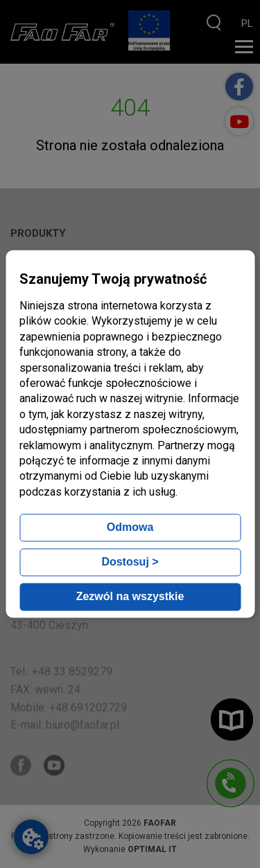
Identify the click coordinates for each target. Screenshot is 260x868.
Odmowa (130, 528)
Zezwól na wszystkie (130, 597)
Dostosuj (130, 562)
